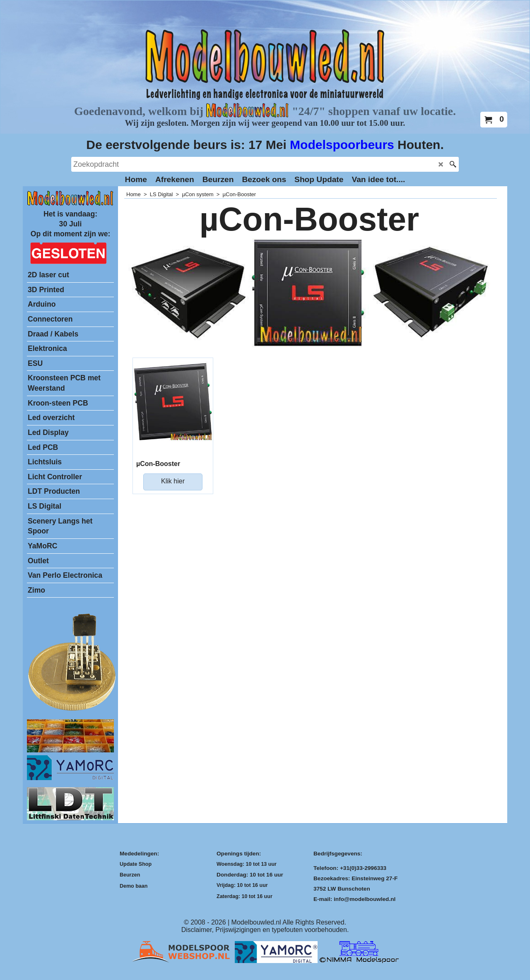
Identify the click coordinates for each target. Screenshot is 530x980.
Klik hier (173, 481)
